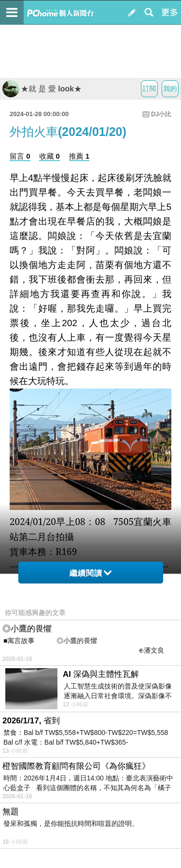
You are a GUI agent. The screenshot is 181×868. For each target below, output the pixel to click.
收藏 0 (49, 156)
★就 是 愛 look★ (42, 89)
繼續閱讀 (90, 573)
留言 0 (20, 156)
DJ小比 (161, 114)
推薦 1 (79, 156)
